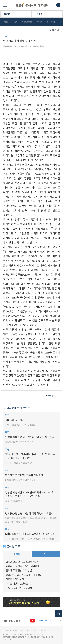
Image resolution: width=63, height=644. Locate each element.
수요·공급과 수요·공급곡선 (19, 588)
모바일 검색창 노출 (58, 5)
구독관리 (54, 30)
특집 (6, 22)
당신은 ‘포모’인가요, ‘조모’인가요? (22, 562)
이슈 (15, 22)
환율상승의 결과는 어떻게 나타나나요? (24, 575)
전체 (46, 554)
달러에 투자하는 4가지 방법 (19, 570)
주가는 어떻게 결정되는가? (19, 584)
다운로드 (59, 38)
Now (39, 22)
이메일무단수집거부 (28, 630)
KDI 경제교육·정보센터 (32, 5)
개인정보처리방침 (10, 630)
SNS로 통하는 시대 (15, 579)
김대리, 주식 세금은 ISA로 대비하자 (23, 566)
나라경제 (38, 14)
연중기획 (51, 22)
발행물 (7, 14)
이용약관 (42, 630)
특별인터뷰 (27, 22)
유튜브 (33, 621)
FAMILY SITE (45, 621)
